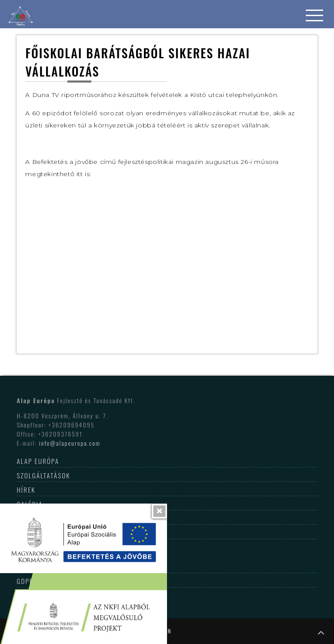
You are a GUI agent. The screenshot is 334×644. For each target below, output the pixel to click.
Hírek (26, 490)
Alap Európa (38, 461)
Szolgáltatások (43, 475)
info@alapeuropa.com (70, 443)
